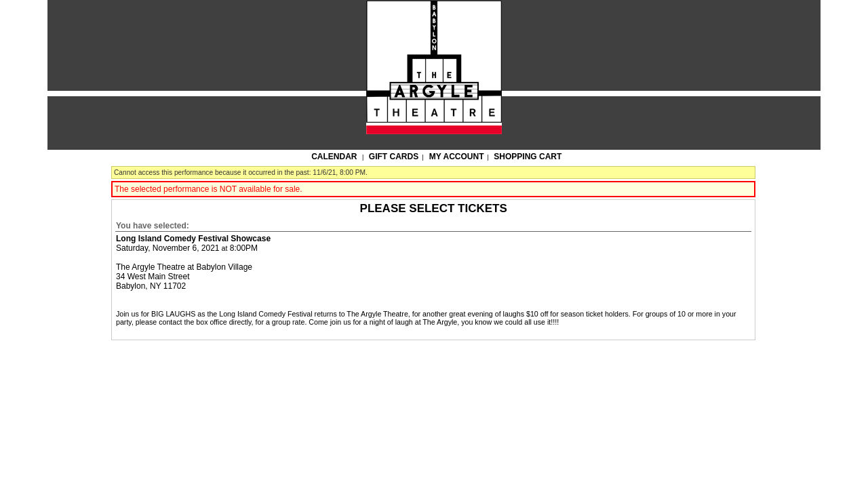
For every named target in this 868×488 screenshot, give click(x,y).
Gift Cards (394, 157)
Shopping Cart (528, 157)
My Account (456, 157)
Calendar (334, 157)
